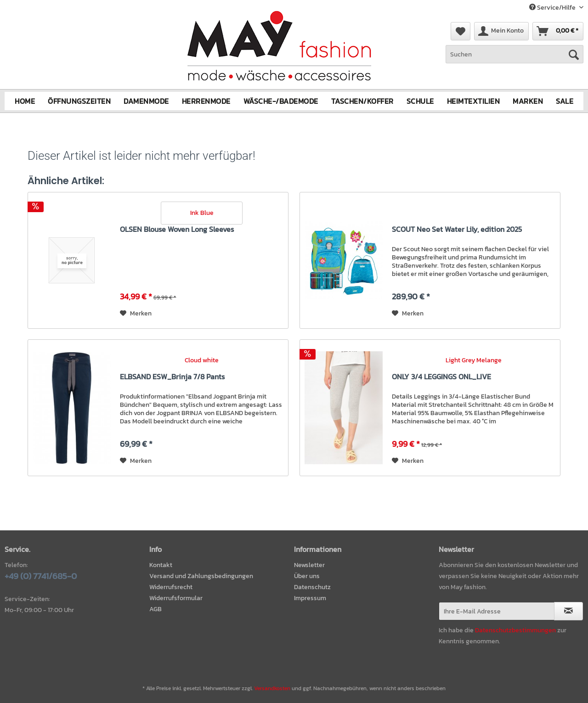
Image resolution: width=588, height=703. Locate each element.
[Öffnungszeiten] (79, 101)
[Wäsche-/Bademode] (281, 101)
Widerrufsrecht (171, 587)
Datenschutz (312, 587)
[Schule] (420, 101)
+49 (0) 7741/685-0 (41, 576)
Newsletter (309, 565)
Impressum (310, 598)
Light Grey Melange (474, 360)
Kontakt (161, 565)
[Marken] (528, 101)
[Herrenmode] (206, 101)
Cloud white (202, 360)
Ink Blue (202, 212)
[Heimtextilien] (474, 101)
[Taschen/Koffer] (362, 101)
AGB (155, 609)
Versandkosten (272, 688)
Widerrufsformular (176, 598)
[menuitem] (514, 59)
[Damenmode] (146, 101)
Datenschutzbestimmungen (515, 630)
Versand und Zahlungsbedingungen (201, 576)
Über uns (307, 576)
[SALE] (565, 101)
